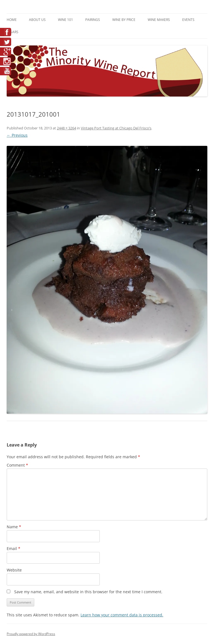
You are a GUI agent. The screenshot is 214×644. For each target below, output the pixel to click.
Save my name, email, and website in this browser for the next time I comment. (88, 592)
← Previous (17, 135)
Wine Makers (159, 20)
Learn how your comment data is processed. (122, 615)
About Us (37, 20)
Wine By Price (124, 20)
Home (12, 20)
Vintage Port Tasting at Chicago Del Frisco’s (116, 128)
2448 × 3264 (66, 128)
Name (14, 527)
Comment (17, 465)
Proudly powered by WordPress (31, 634)
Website (14, 570)
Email (14, 548)
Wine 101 (65, 20)
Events (188, 20)
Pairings (93, 20)
